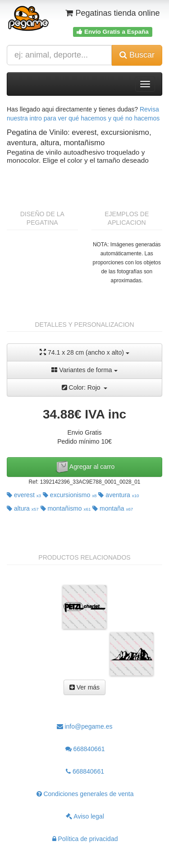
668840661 (85, 749)
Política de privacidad (85, 839)
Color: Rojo (85, 387)
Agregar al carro (85, 467)
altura (23, 508)
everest (24, 495)
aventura (119, 495)
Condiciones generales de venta (85, 794)
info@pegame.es (85, 726)
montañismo (66, 508)
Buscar (137, 55)
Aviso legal (85, 816)
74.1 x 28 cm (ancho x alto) (84, 352)
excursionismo (70, 495)
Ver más (84, 687)
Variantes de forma (84, 370)
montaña (113, 508)
